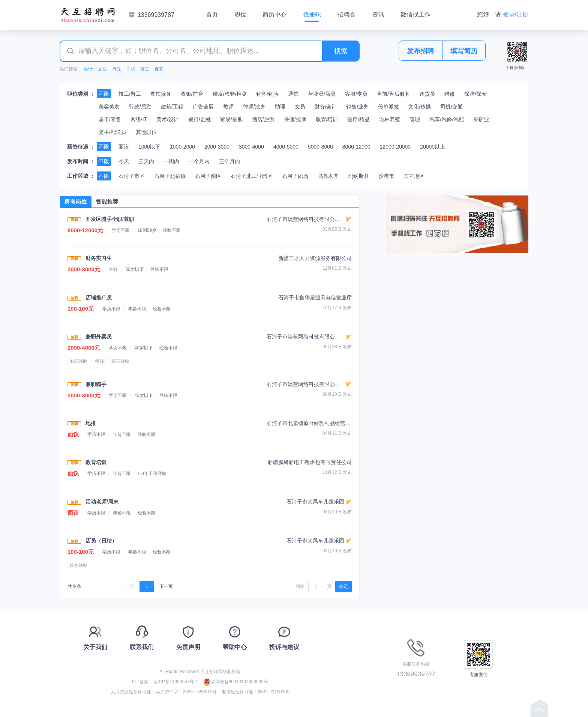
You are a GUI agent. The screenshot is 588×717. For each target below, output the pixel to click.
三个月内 (229, 161)
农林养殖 (390, 119)
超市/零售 (110, 119)
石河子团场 (295, 176)
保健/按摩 (295, 119)
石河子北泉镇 (170, 176)
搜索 (341, 51)
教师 (228, 107)
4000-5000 (286, 147)
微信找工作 (415, 14)
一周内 (171, 161)
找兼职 (312, 14)
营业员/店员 (322, 94)
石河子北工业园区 (252, 176)
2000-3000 (217, 147)
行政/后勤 (140, 107)
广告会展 (203, 107)
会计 (88, 69)
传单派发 (388, 107)
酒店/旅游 (263, 119)
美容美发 (109, 107)
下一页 (166, 586)
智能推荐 (107, 201)
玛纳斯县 (358, 176)
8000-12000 (356, 147)
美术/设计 (168, 119)
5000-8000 (320, 147)
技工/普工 (130, 94)
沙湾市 (386, 176)
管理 (415, 119)
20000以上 (433, 147)
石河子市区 (132, 176)
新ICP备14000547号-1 (175, 682)
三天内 (146, 161)
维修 (450, 94)
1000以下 (149, 147)
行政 (117, 69)
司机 (131, 69)
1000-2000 (182, 147)
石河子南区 (208, 176)
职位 (240, 14)
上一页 (127, 586)
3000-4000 (251, 147)
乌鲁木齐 (328, 176)
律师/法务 (254, 107)
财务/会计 (326, 107)
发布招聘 (420, 51)
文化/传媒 (420, 107)
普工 (145, 69)
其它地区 (414, 176)
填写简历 (464, 51)
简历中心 (274, 14)
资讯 (378, 14)
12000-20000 (395, 147)
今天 (124, 161)
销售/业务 (357, 107)
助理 (280, 107)
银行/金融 (199, 119)
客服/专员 (356, 94)
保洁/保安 (475, 94)
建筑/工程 (172, 107)
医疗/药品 (358, 119)
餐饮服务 (161, 94)
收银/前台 (192, 94)
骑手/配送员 (112, 132)
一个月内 (199, 161)
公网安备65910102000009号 (236, 682)
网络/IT (139, 119)
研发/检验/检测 (230, 94)
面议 (124, 147)
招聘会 (346, 14)
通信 (293, 94)
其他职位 (146, 132)
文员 (102, 69)
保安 (159, 69)
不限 (104, 94)
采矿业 (481, 119)
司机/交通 (451, 107)
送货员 (427, 94)
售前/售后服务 (393, 94)
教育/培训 (327, 119)
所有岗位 (76, 201)
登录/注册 (516, 14)
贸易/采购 (231, 119)
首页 (212, 14)
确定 (343, 586)
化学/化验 (267, 94)
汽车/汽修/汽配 (447, 119)
